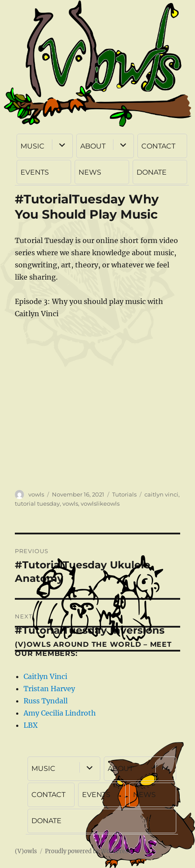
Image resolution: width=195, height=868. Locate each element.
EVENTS (35, 172)
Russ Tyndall (46, 701)
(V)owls (26, 851)
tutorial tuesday (37, 503)
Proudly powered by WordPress (88, 851)
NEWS (90, 172)
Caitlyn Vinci (45, 676)
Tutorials (124, 494)
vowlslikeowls (100, 503)
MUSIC (32, 146)
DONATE (152, 172)
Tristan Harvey (49, 689)
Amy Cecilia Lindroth (60, 713)
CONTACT (158, 146)
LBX (31, 725)
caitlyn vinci (161, 494)
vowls (36, 494)
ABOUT (93, 146)
